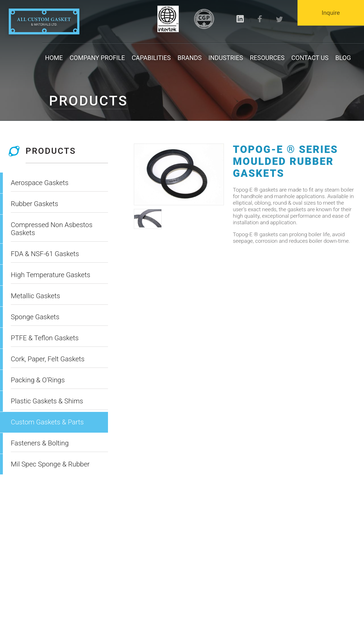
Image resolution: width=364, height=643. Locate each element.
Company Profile (97, 58)
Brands (190, 58)
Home (54, 58)
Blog (343, 58)
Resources (267, 58)
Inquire (331, 13)
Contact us (310, 58)
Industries (226, 58)
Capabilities (151, 58)
